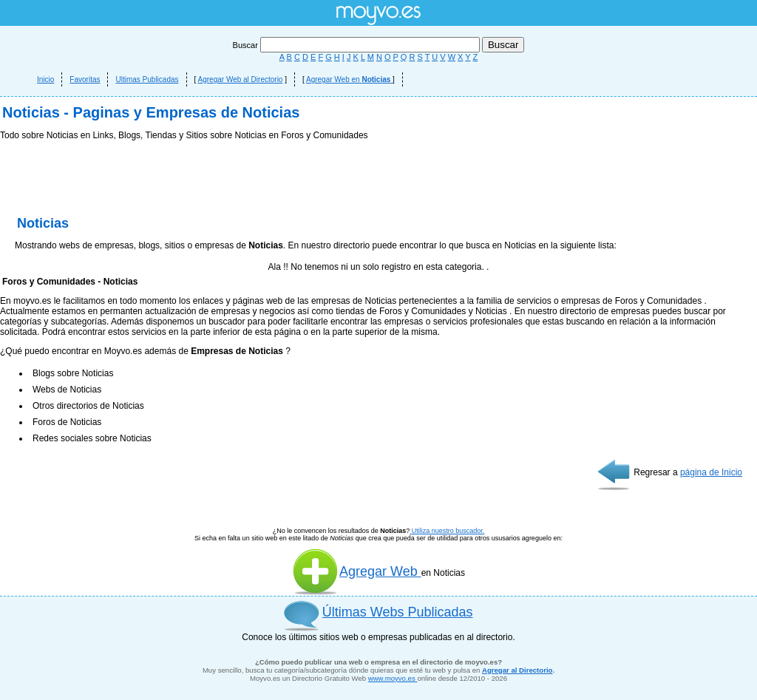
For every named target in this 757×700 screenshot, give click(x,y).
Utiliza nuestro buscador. (447, 531)
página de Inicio (711, 472)
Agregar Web (357, 571)
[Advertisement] (378, 181)
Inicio (45, 79)
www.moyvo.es (393, 678)
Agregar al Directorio (517, 670)
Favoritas (85, 79)
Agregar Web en (349, 79)
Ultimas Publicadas (147, 79)
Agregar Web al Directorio (241, 79)
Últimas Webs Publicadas (398, 612)
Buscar (357, 45)
